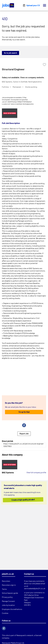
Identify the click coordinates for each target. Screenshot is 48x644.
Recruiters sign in (9, 585)
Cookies (5, 613)
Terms (4, 589)
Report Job (24, 434)
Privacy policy (7, 597)
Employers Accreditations (12, 609)
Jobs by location (8, 605)
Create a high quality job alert (26, 500)
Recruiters (6, 581)
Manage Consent (8, 601)
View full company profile (36, 472)
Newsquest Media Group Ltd (13, 643)
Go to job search (10, 53)
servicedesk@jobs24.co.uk (35, 588)
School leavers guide (10, 593)
